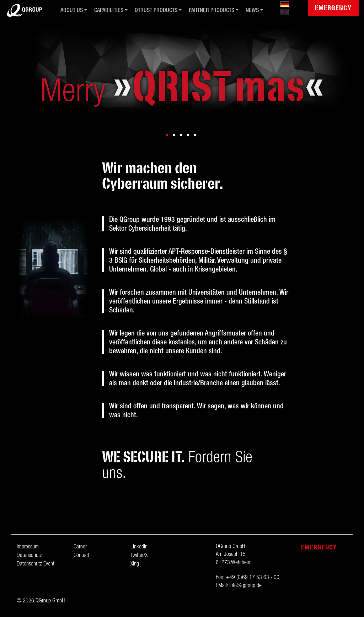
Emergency (333, 8)
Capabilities (109, 11)
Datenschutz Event (36, 564)
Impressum (28, 547)
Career (80, 547)
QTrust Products (156, 11)
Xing (135, 564)
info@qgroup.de (245, 586)
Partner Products (212, 11)
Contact (81, 556)
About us (72, 11)
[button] (167, 135)
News (252, 11)
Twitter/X (139, 556)
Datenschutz (29, 556)
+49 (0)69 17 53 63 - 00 (253, 578)
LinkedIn (139, 547)
